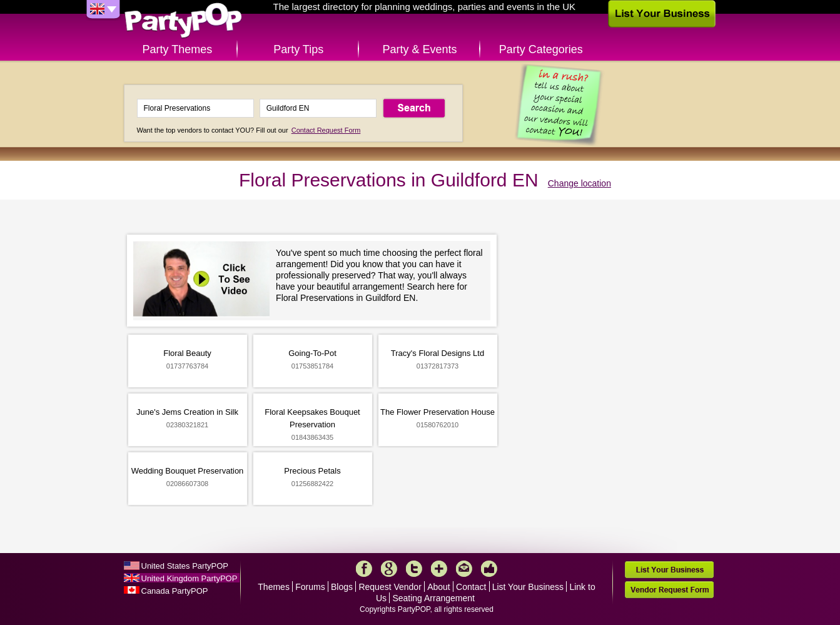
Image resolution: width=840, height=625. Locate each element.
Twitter (414, 569)
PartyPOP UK (183, 21)
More (439, 569)
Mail (464, 569)
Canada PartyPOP (175, 591)
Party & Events (419, 49)
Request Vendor (390, 587)
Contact (471, 587)
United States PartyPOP (185, 566)
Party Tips (298, 49)
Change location (579, 183)
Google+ (389, 569)
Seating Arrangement (433, 598)
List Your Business (528, 587)
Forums (310, 587)
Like (489, 569)
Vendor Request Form (669, 590)
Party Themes (178, 49)
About (439, 587)
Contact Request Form (326, 130)
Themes (274, 587)
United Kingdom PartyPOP (190, 578)
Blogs (342, 587)
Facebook (364, 569)
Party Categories (541, 49)
